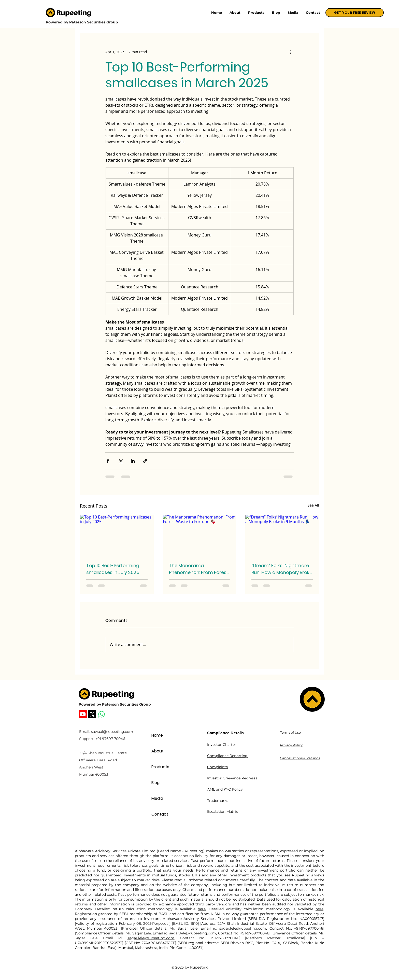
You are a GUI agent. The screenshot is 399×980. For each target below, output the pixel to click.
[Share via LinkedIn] (133, 461)
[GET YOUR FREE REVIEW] (355, 13)
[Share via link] (145, 461)
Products (160, 767)
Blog (155, 783)
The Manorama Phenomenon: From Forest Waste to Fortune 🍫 (199, 569)
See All (313, 505)
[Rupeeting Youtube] (83, 714)
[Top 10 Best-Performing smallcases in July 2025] (117, 535)
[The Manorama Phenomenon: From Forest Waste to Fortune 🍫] (200, 535)
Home (157, 735)
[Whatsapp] (102, 714)
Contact (160, 814)
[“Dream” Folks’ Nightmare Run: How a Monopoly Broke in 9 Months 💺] (282, 535)
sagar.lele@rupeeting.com (243, 928)
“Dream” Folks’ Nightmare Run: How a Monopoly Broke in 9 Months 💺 (282, 569)
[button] (256, 13)
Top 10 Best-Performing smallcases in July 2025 (113, 569)
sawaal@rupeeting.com (112, 732)
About (158, 751)
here (202, 909)
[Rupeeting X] (92, 714)
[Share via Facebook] (108, 461)
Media (157, 798)
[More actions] (291, 52)
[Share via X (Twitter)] (120, 461)
